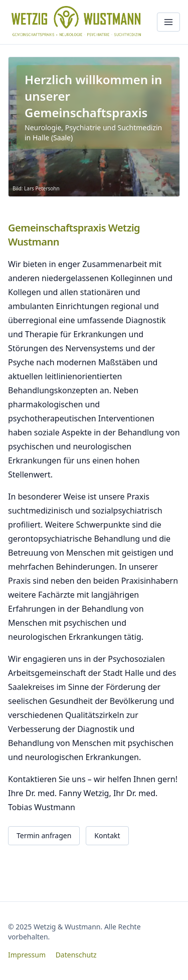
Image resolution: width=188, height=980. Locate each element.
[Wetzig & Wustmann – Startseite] (78, 22)
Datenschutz (76, 955)
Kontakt (107, 835)
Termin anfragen (44, 835)
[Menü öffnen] (168, 22)
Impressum (27, 955)
